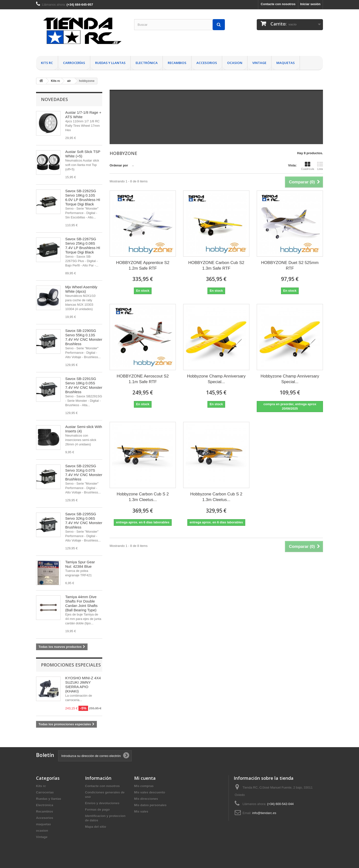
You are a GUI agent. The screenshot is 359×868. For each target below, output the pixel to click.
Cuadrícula (308, 166)
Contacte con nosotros (278, 4)
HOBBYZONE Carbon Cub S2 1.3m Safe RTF (216, 265)
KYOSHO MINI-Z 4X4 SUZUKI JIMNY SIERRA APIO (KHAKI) (83, 685)
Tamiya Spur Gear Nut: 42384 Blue (80, 564)
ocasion (235, 63)
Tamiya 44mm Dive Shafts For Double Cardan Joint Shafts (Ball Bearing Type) (81, 603)
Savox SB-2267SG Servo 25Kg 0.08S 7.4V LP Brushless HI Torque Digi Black (83, 245)
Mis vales (141, 811)
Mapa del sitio (96, 827)
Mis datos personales (150, 805)
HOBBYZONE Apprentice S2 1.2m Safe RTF (143, 265)
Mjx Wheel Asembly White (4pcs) (81, 289)
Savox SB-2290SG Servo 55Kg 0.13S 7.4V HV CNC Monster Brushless (84, 337)
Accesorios (207, 63)
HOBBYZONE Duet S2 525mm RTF (290, 265)
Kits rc (47, 63)
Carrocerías (74, 63)
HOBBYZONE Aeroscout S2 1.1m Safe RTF (143, 379)
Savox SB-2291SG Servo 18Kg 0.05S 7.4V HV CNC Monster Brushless (84, 385)
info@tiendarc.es (264, 813)
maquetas (286, 63)
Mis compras (144, 786)
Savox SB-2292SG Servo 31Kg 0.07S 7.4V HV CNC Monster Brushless (84, 472)
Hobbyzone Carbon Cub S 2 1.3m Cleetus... (143, 497)
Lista (320, 166)
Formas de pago (97, 810)
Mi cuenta (145, 778)
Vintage (259, 63)
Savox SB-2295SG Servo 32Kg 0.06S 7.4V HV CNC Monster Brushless (84, 521)
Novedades (54, 99)
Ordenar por (119, 165)
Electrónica (147, 63)
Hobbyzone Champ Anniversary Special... (216, 379)
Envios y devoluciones (102, 803)
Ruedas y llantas (110, 63)
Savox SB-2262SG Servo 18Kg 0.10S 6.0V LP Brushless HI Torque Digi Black (83, 197)
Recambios (177, 63)
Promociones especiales (71, 665)
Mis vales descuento (150, 792)
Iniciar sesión (310, 4)
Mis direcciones (146, 799)
